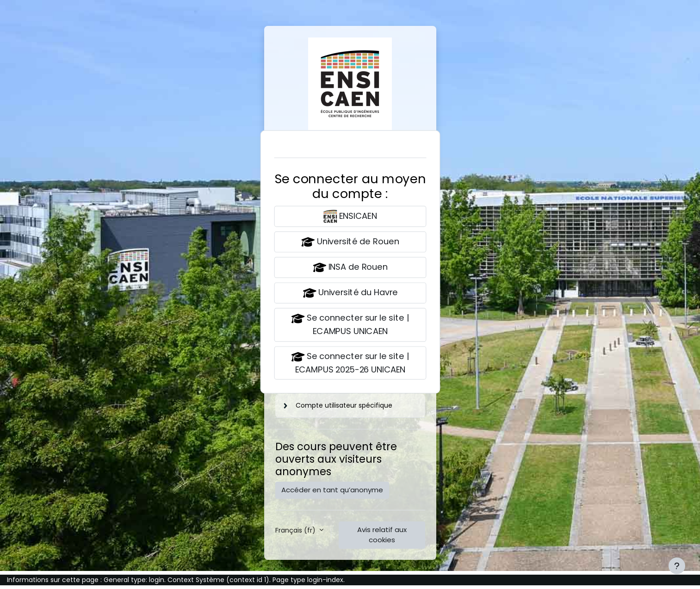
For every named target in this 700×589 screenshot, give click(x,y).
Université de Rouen (350, 242)
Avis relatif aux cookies (382, 535)
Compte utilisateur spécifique (344, 405)
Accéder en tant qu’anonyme (332, 490)
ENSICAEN (350, 216)
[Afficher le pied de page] (677, 566)
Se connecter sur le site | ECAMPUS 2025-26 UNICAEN (350, 362)
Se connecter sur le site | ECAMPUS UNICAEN (350, 324)
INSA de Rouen (350, 268)
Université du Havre (350, 293)
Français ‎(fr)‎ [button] (296, 530)
